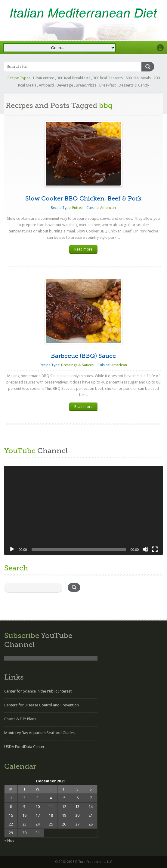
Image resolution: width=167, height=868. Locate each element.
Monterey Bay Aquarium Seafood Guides (39, 733)
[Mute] (145, 549)
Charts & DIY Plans (20, 719)
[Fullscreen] (155, 549)
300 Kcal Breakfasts (74, 78)
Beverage (65, 85)
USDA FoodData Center (24, 747)
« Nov (9, 840)
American (108, 208)
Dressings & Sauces (77, 365)
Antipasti (46, 85)
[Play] (12, 549)
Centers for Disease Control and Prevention (42, 705)
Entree (77, 208)
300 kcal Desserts (108, 78)
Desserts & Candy (134, 85)
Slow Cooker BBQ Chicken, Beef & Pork (83, 199)
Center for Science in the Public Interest (38, 691)
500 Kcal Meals (138, 78)
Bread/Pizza (86, 85)
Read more (83, 249)
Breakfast (108, 85)
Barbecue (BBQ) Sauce (83, 356)
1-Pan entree (43, 78)
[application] (83, 511)
